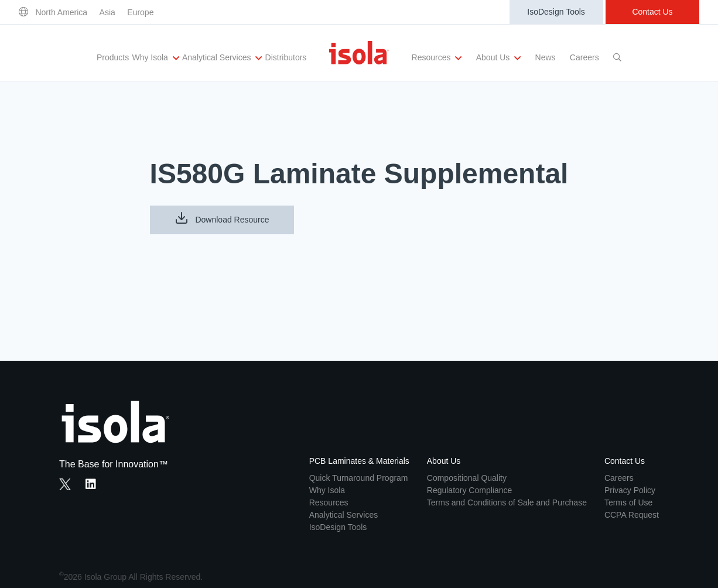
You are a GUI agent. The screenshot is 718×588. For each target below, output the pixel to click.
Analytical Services (222, 58)
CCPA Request (632, 515)
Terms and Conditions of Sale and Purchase (507, 502)
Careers (584, 57)
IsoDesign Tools (556, 12)
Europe (140, 12)
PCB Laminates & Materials (359, 461)
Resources (437, 58)
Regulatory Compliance (470, 490)
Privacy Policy (630, 490)
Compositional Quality (467, 478)
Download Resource (222, 218)
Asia (107, 12)
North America (61, 12)
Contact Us (652, 12)
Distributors (286, 57)
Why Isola (155, 58)
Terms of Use (628, 502)
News (546, 57)
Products (113, 57)
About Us (498, 58)
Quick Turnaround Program (359, 478)
